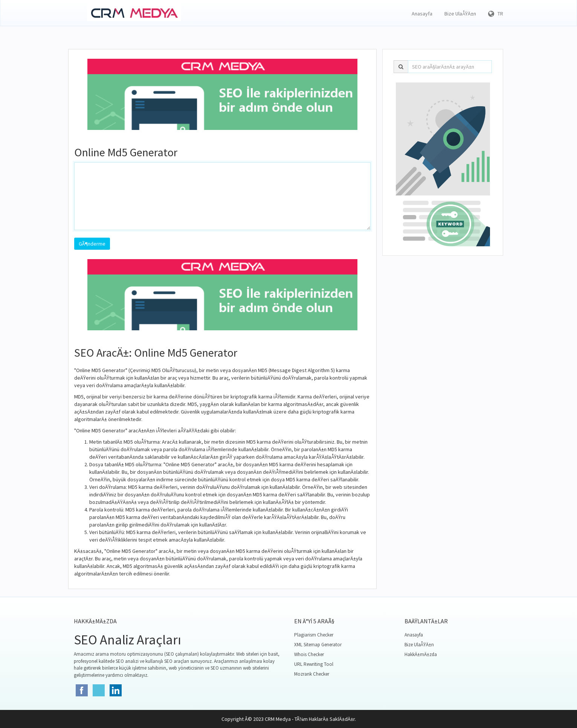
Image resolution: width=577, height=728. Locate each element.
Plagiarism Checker (314, 635)
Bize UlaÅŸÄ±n (460, 14)
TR (496, 14)
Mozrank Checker (312, 674)
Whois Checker (309, 654)
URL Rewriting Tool (314, 664)
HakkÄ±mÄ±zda (421, 654)
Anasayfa (422, 14)
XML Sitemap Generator (318, 645)
